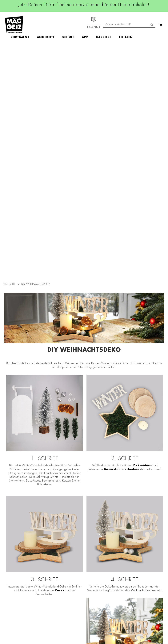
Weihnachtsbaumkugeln (146, 360)
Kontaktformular (117, 559)
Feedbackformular (118, 565)
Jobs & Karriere (9, 529)
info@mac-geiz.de (117, 552)
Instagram (81, 537)
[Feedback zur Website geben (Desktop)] (118, 602)
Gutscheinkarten (10, 586)
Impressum (39, 540)
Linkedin (80, 545)
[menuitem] (42, 25)
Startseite (9, 54)
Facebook (80, 528)
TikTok (78, 554)
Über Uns (6, 534)
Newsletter (7, 559)
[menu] (94, 25)
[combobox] (129, 41)
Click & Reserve (10, 554)
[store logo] (14, 25)
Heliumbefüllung (10, 575)
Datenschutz (40, 524)
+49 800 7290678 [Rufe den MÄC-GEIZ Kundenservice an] (118, 536)
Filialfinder (7, 524)
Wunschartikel (9, 580)
